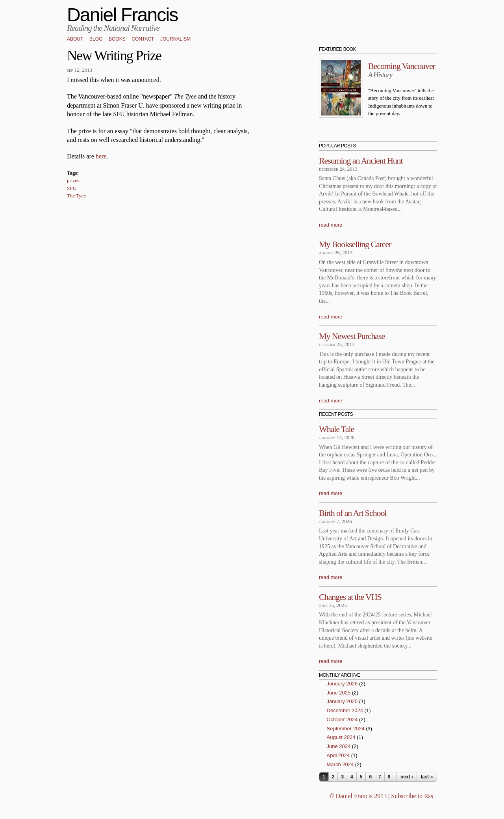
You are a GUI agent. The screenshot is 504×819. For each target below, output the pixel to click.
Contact (143, 39)
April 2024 (338, 755)
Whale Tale (336, 429)
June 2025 (339, 693)
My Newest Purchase (352, 336)
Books (117, 39)
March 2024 (340, 764)
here (101, 156)
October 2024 (342, 719)
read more (331, 225)
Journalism (175, 39)
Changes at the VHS (350, 597)
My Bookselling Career (355, 244)
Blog (96, 39)
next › (407, 777)
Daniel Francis (122, 15)
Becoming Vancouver (402, 66)
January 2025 (342, 701)
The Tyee (76, 196)
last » (427, 777)
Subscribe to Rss (412, 796)
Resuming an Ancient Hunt (361, 161)
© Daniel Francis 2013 (358, 796)
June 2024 (339, 746)
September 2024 (346, 729)
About (75, 39)
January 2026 (342, 684)
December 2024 (345, 710)
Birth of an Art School (353, 513)
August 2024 (341, 737)
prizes (73, 180)
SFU (72, 188)
